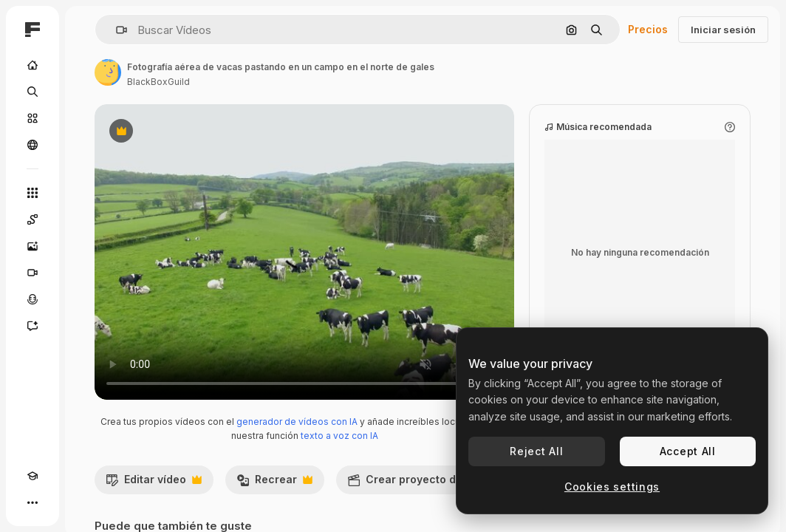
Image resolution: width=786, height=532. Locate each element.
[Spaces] (33, 219)
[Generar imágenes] (33, 246)
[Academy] (33, 476)
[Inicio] (33, 65)
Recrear (274, 483)
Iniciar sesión (723, 30)
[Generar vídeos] (33, 273)
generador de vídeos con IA (297, 422)
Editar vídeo (154, 483)
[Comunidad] (33, 145)
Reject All (536, 451)
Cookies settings (612, 487)
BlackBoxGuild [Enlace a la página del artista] (158, 82)
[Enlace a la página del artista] (108, 72)
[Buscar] (33, 92)
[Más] (33, 502)
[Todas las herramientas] (33, 193)
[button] (116, 30)
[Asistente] (33, 326)
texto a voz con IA (339, 436)
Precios (648, 29)
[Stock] (33, 118)
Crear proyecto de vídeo (428, 483)
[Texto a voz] (33, 299)
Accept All (688, 451)
